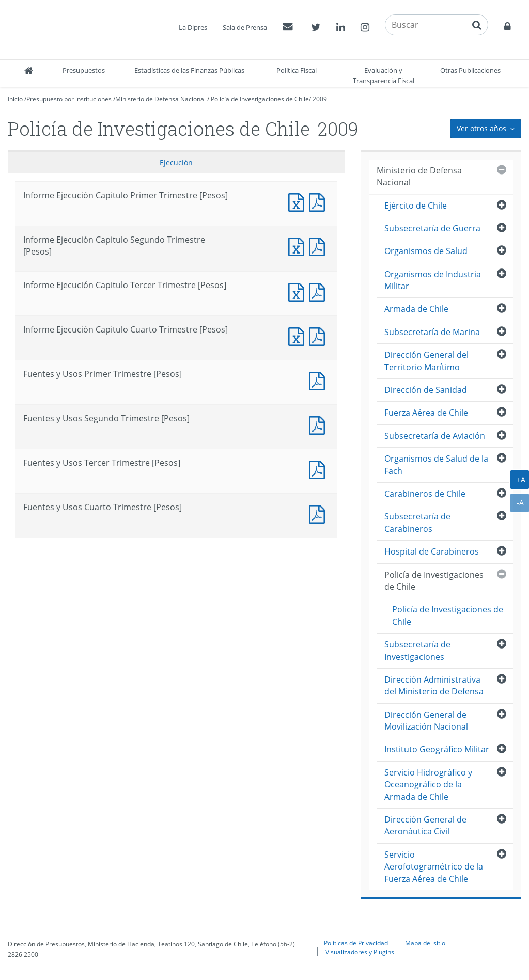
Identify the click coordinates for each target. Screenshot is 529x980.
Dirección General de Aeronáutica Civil (425, 825)
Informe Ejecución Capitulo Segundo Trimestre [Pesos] (299, 246)
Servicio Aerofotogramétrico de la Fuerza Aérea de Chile (434, 867)
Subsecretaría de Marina (432, 332)
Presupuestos (84, 70)
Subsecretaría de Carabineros (417, 522)
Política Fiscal (297, 70)
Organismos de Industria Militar (433, 280)
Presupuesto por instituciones (69, 99)
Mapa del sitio (425, 943)
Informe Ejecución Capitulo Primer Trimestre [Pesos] (299, 201)
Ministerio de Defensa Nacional (160, 99)
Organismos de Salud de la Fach (436, 464)
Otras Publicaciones (470, 70)
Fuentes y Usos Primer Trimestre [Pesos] (319, 380)
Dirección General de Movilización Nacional (426, 721)
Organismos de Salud (426, 251)
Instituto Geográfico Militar (437, 749)
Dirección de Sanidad (426, 390)
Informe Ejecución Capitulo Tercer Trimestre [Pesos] (299, 291)
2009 (320, 99)
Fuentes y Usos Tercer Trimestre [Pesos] (319, 469)
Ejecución (176, 162)
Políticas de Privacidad (356, 943)
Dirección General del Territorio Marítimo (426, 361)
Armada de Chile (416, 309)
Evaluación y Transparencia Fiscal (384, 75)
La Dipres (193, 27)
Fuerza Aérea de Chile (426, 413)
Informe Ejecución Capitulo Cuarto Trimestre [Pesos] (299, 335)
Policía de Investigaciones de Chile (260, 99)
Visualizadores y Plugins (360, 952)
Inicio (15, 99)
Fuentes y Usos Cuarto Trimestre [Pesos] (319, 513)
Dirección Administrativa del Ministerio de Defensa (434, 685)
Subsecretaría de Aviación (435, 436)
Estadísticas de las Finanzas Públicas (189, 70)
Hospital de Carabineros (432, 551)
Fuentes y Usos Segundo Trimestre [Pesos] (319, 424)
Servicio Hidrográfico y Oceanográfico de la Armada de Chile (428, 785)
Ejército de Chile (416, 206)
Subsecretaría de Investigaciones (417, 650)
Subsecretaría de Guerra (432, 228)
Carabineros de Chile (425, 494)
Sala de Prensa (245, 27)
